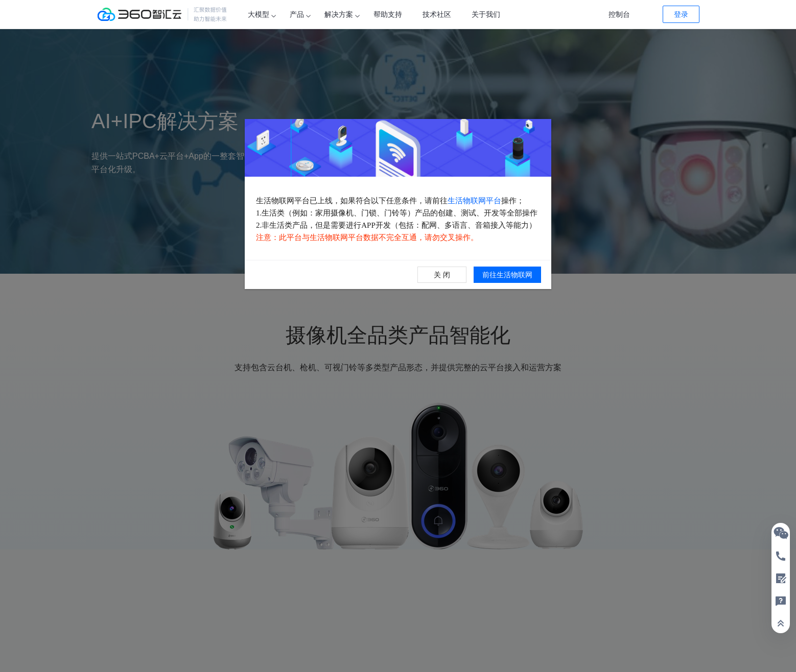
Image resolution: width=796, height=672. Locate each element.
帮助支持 (388, 14)
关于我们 (486, 14)
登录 (681, 14)
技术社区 (437, 14)
